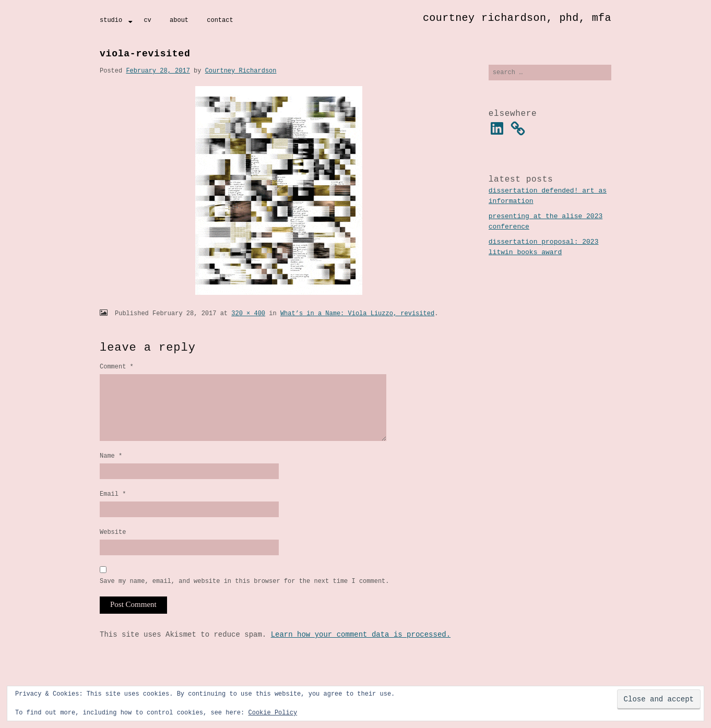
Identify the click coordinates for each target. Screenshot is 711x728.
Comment (117, 367)
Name (111, 468)
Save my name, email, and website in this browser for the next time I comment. (244, 598)
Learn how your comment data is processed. (361, 652)
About (179, 20)
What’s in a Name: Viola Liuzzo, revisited (357, 313)
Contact (220, 20)
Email (113, 508)
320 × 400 (248, 313)
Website (113, 548)
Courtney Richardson (241, 71)
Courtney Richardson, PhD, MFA (517, 18)
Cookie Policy (272, 713)
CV (147, 20)
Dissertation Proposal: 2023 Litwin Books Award (544, 248)
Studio (111, 20)
